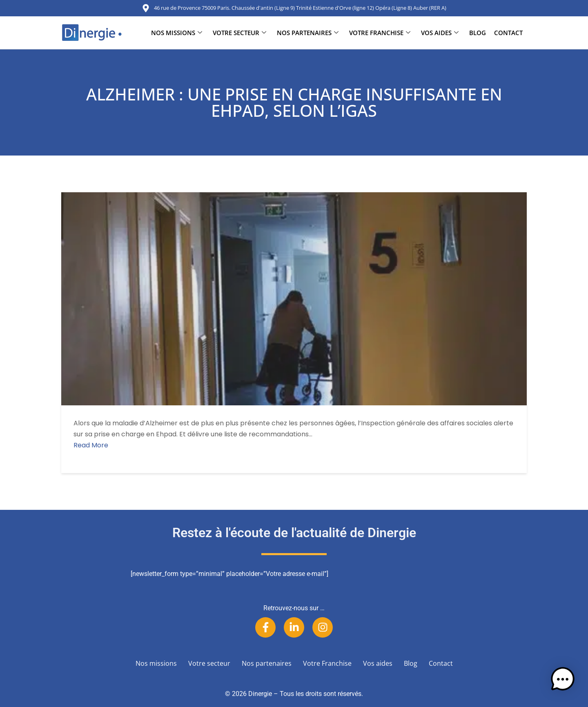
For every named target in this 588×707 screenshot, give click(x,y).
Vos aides (440, 33)
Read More (91, 445)
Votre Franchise (380, 33)
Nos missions (177, 33)
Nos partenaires (308, 33)
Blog (478, 33)
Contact (508, 33)
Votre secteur (239, 33)
